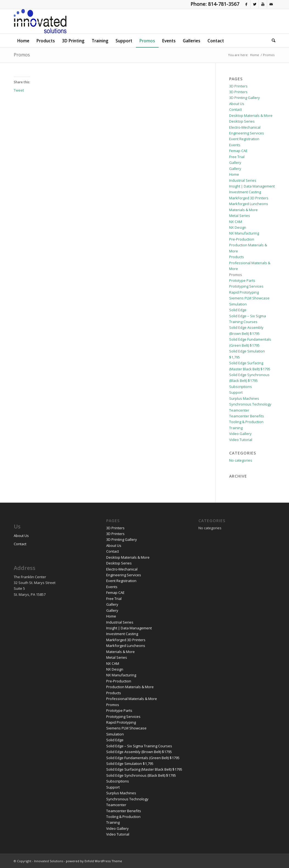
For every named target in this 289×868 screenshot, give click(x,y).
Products (237, 257)
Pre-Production (242, 239)
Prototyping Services (246, 286)
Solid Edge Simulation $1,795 (130, 764)
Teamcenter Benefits (247, 416)
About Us (237, 104)
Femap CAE (238, 151)
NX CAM (236, 222)
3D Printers (238, 86)
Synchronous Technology (250, 404)
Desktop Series (242, 121)
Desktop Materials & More (251, 115)
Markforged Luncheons (249, 204)
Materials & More (243, 210)
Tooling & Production (246, 422)
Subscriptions (241, 387)
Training (236, 428)
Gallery (235, 162)
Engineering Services (247, 133)
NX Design (238, 227)
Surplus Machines (244, 398)
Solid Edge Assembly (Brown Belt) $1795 (139, 752)
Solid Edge (238, 310)
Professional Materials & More (132, 699)
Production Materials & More (130, 687)
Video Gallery (240, 434)
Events (235, 145)
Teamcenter (239, 410)
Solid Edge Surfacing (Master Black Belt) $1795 (144, 769)
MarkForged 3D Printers (249, 198)
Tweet (19, 90)
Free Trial (237, 157)
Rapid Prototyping (244, 292)
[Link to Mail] (271, 4)
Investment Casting (245, 192)
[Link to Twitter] (255, 4)
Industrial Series (243, 180)
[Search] (272, 40)
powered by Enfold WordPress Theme (94, 861)
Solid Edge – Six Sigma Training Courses (139, 746)
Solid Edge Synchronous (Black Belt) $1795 (141, 775)
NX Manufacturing (244, 233)
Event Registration (244, 139)
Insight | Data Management (252, 186)
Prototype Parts (242, 280)
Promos (22, 55)
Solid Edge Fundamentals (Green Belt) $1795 (143, 758)
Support (236, 392)
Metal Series (240, 216)
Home (234, 174)
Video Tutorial (241, 440)
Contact (235, 109)
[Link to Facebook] (246, 4)
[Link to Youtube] (263, 4)
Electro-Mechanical (245, 127)
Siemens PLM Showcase (249, 298)
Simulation (238, 304)
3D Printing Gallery (245, 98)
